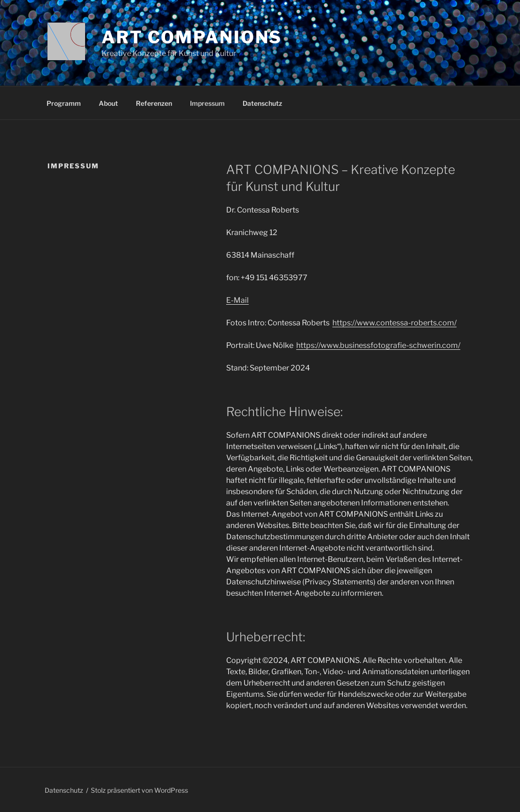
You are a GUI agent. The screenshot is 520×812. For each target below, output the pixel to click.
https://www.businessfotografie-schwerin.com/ (378, 345)
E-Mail (237, 300)
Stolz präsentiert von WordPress (139, 790)
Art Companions (192, 37)
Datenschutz (262, 103)
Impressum (207, 103)
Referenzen (154, 103)
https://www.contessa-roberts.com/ (394, 323)
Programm (64, 103)
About (108, 103)
